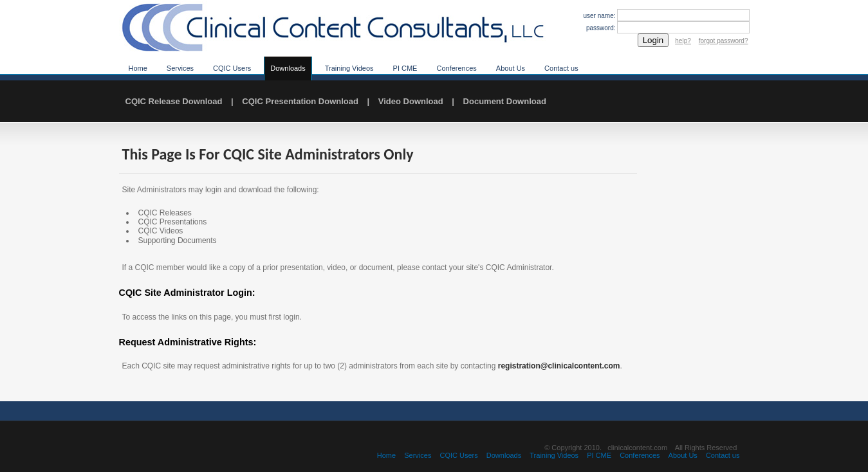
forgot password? (724, 41)
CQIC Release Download (174, 101)
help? (683, 41)
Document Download (505, 101)
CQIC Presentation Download (300, 101)
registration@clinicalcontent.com (559, 366)
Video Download (411, 101)
